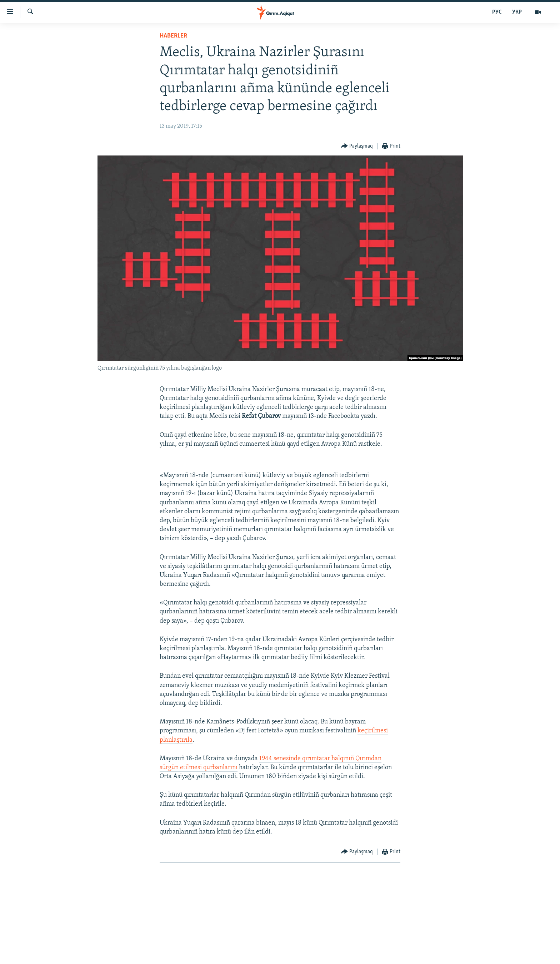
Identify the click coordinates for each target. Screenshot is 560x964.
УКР (517, 12)
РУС (497, 12)
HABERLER (173, 36)
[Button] (357, 146)
